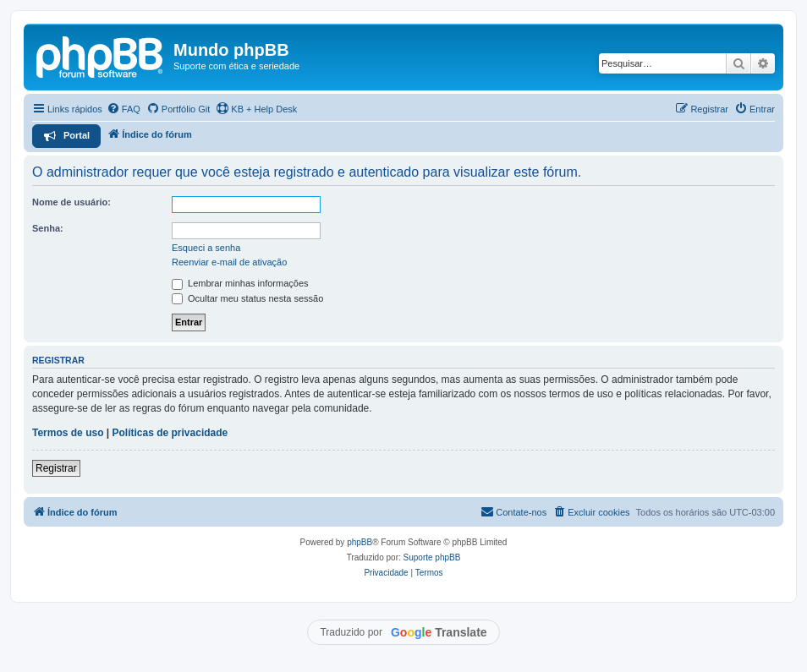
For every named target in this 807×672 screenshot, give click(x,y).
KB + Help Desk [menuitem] (256, 108)
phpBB (360, 542)
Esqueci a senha (206, 248)
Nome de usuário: (71, 202)
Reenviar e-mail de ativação (229, 262)
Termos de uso (68, 433)
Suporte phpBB (432, 557)
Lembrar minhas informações (240, 283)
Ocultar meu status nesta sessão (247, 298)
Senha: (48, 228)
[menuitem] (124, 109)
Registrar (56, 468)
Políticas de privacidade (170, 433)
